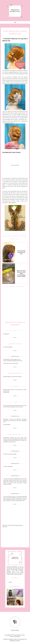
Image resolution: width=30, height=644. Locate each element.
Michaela (15, 386)
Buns (5, 235)
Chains (10, 235)
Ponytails (5, 237)
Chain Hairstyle (12, 203)
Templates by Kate (15, 641)
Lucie (15, 402)
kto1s (15, 331)
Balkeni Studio (13, 639)
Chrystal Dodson (15, 344)
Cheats (15, 235)
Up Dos (21, 237)
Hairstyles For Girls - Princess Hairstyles (18, 636)
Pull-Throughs (14, 237)
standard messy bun (14, 72)
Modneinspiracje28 (15, 373)
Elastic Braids (22, 235)
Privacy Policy (15, 630)
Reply (15, 337)
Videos (26, 237)
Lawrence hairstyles (15, 434)
